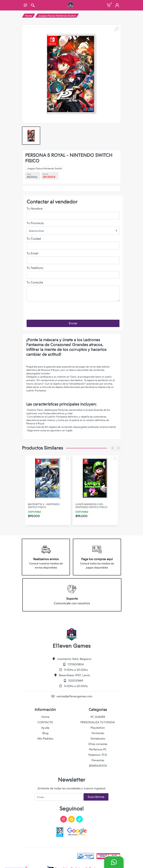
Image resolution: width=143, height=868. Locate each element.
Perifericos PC (98, 749)
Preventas (98, 760)
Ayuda (45, 728)
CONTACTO (45, 722)
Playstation (98, 728)
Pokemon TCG (98, 755)
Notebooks (98, 739)
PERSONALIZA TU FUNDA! (98, 722)
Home (29, 16)
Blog (45, 733)
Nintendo (98, 733)
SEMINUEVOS (98, 766)
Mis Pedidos (45, 739)
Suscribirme (96, 797)
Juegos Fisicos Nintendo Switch (57, 16)
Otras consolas (98, 744)
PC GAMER (98, 717)
